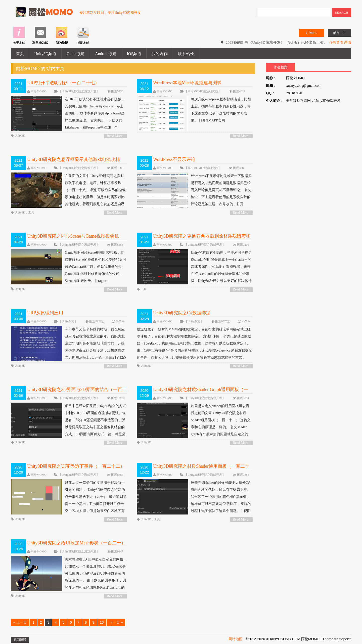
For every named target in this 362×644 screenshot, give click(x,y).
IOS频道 (134, 54)
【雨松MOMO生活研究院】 (203, 91)
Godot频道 (76, 54)
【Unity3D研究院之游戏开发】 (79, 91)
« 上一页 (20, 622)
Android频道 (106, 54)
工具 (31, 212)
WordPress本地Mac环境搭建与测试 (187, 83)
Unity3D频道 (45, 54)
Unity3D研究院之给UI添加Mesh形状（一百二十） (76, 543)
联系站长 (186, 54)
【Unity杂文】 (68, 321)
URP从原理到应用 (45, 313)
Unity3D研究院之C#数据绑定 (182, 313)
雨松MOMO (39, 91)
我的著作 (160, 54)
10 (102, 622)
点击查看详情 (340, 42)
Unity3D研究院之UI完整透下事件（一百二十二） (76, 466)
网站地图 (236, 639)
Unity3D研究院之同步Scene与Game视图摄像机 (73, 236)
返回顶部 (20, 640)
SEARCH (342, 12)
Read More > (115, 136)
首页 (20, 54)
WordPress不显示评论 (174, 159)
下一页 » (116, 622)
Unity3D (20, 136)
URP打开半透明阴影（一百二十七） (63, 83)
